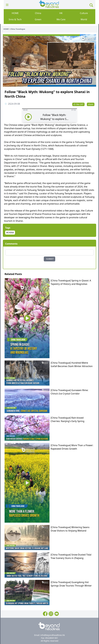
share (91, 104)
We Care (61, 19)
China (38, 13)
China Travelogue (18, 29)
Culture (84, 13)
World (84, 19)
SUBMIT (50, 259)
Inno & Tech (15, 19)
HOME (15, 13)
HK (61, 13)
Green (38, 19)
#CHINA (10, 232)
